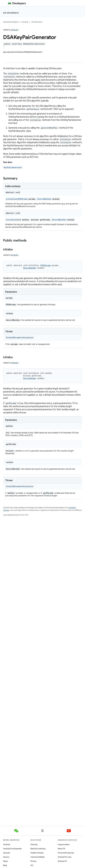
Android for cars (64, 857)
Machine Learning (38, 849)
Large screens (63, 844)
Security (7, 853)
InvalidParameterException (20, 337)
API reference (11, 13)
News (5, 861)
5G (32, 865)
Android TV (62, 861)
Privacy (33, 861)
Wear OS (61, 849)
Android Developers (11, 22)
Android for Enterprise (12, 849)
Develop (25, 22)
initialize (11, 199)
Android (7, 844)
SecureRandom (44, 199)
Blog (5, 865)
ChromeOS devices (66, 853)
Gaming (34, 844)
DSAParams (23, 199)
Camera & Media (37, 857)
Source (6, 857)
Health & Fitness (37, 853)
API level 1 (15, 30)
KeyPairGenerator (13, 167)
